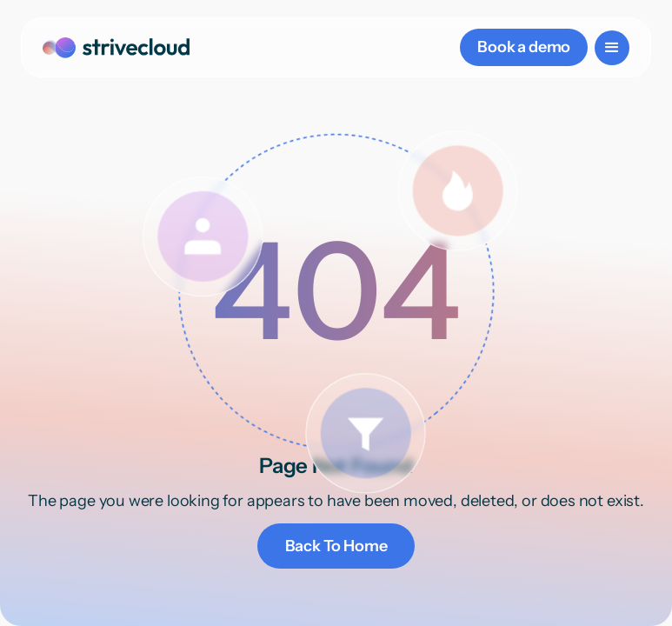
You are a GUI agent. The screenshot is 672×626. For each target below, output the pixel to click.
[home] (116, 47)
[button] (612, 48)
